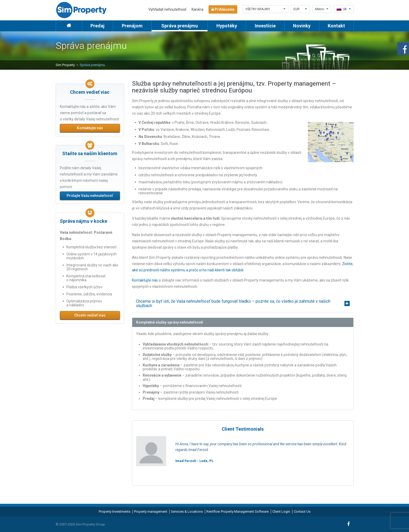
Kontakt (336, 26)
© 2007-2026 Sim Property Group (80, 524)
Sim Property (65, 65)
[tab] (243, 304)
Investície (265, 26)
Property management (151, 511)
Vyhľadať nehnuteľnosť (167, 9)
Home (69, 26)
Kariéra (197, 9)
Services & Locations (187, 511)
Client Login (281, 511)
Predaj (97, 26)
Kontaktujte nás (90, 128)
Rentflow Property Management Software (238, 511)
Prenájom (132, 26)
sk (344, 9)
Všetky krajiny (265, 9)
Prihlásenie (223, 9)
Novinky (302, 26)
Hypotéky (227, 26)
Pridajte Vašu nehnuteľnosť (90, 196)
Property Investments (115, 511)
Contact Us (302, 511)
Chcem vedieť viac (90, 315)
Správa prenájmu (180, 26)
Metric (322, 9)
